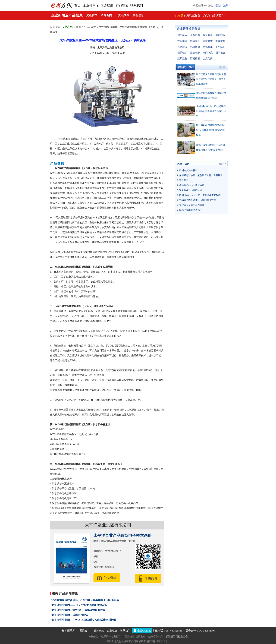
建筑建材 (182, 59)
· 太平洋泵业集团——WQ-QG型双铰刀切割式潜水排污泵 (83, 620)
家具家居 (220, 41)
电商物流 (208, 53)
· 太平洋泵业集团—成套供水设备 (69, 615)
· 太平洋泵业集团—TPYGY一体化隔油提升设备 (78, 610)
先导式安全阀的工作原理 (192, 205)
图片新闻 (106, 15)
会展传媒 (208, 59)
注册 (226, 5)
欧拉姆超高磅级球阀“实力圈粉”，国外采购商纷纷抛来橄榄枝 (210, 130)
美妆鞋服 (220, 35)
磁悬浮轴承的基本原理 (191, 210)
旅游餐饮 (208, 41)
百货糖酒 (195, 59)
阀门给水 (182, 35)
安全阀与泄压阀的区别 (191, 190)
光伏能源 (182, 47)
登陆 (218, 5)
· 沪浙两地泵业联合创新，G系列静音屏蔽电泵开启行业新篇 (85, 600)
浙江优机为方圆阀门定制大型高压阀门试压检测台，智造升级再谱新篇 (211, 79)
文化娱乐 (208, 47)
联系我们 (125, 631)
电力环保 (195, 47)
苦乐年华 (184, 180)
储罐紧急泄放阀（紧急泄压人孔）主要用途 (201, 175)
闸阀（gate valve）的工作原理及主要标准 (200, 195)
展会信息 (138, 15)
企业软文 (112, 631)
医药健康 (182, 53)
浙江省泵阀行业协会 (177, 637)
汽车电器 (182, 41)
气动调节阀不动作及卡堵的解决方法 (197, 200)
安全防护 (220, 47)
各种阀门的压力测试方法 (192, 185)
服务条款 (99, 631)
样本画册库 (68, 631)
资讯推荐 (124, 15)
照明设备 (220, 53)
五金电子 (195, 53)
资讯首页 (92, 15)
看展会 (83, 631)
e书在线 (68, 27)
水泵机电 (195, 35)
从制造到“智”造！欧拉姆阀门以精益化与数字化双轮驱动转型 (211, 111)
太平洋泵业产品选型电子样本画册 (123, 536)
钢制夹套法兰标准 (188, 170)
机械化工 (195, 41)
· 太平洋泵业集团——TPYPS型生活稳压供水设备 (79, 605)
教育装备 (208, 35)
